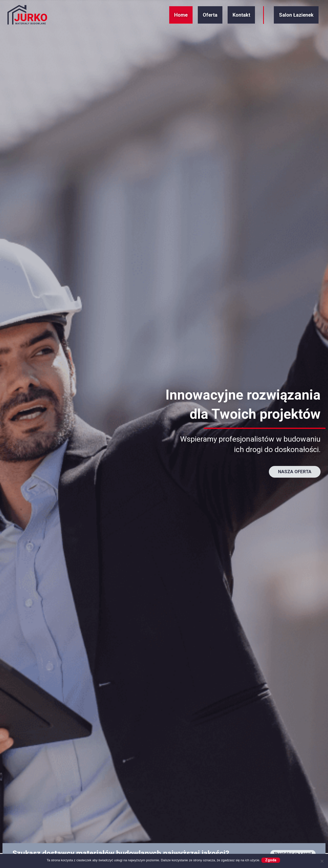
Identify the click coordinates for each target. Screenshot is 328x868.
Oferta (207, 17)
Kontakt (233, 17)
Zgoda (272, 860)
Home (183, 17)
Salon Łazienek (291, 17)
